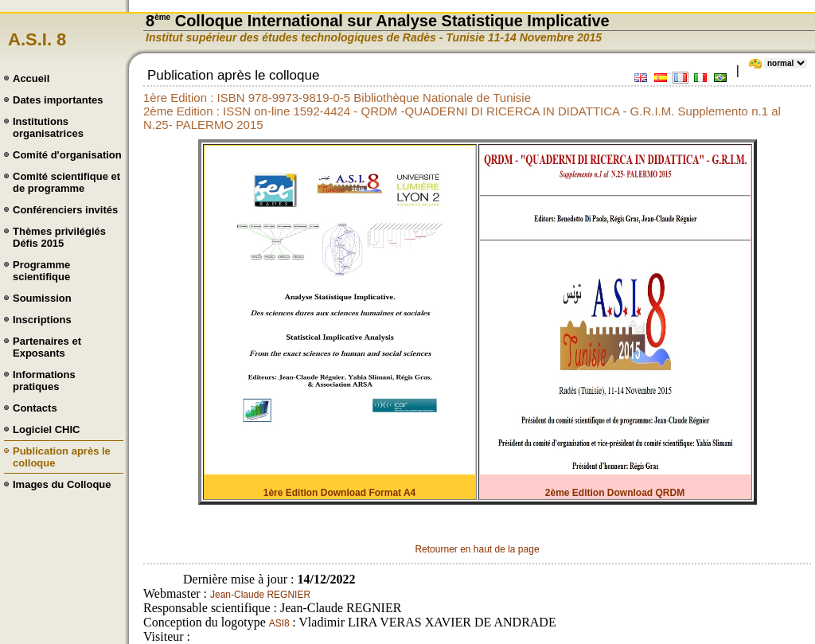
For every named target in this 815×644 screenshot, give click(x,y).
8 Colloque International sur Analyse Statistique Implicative (378, 21)
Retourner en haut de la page (477, 549)
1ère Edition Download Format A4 (340, 493)
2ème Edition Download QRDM (615, 493)
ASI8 (281, 623)
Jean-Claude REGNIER (260, 595)
